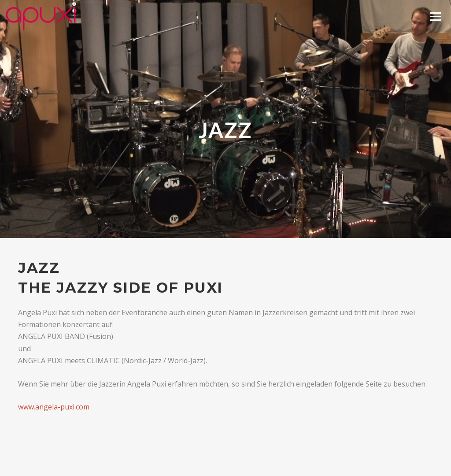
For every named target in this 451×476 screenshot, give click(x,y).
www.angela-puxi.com (54, 407)
